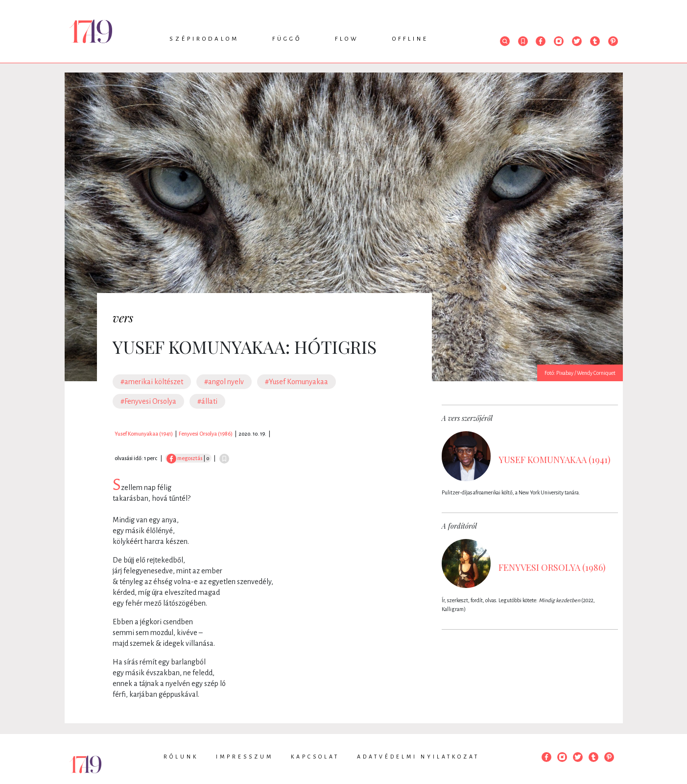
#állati (207, 401)
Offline (410, 39)
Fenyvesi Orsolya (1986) (206, 434)
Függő (287, 39)
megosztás (184, 458)
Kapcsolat (315, 757)
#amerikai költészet (152, 382)
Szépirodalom (204, 39)
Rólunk (181, 757)
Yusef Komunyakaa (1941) (144, 434)
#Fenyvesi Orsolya (148, 401)
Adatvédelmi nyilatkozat (418, 757)
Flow (347, 39)
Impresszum (245, 757)
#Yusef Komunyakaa (296, 382)
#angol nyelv (224, 382)
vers (123, 318)
